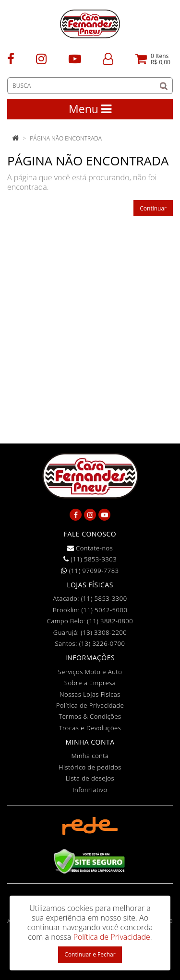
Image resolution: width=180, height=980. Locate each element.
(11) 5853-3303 (90, 559)
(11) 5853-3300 (104, 598)
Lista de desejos (90, 778)
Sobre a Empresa (90, 683)
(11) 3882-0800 (110, 621)
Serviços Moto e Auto (90, 672)
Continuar (153, 208)
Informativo (90, 790)
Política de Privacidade (90, 705)
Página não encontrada (66, 138)
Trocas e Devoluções (90, 728)
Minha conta (90, 756)
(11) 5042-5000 (104, 610)
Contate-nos (90, 548)
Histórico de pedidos (90, 767)
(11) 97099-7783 (90, 571)
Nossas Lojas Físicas (90, 694)
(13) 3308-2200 (104, 632)
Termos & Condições (90, 716)
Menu (90, 109)
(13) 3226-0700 (102, 643)
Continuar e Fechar (90, 954)
